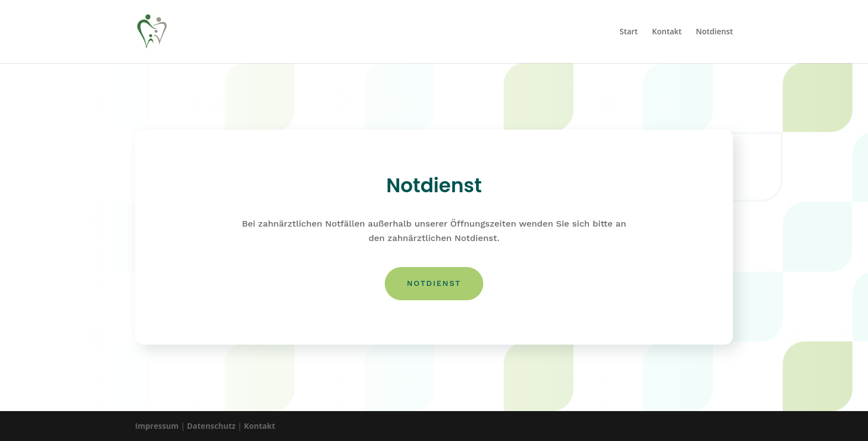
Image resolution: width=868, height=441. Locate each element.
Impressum (157, 426)
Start (629, 32)
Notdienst (714, 32)
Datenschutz (211, 426)
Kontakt (667, 32)
